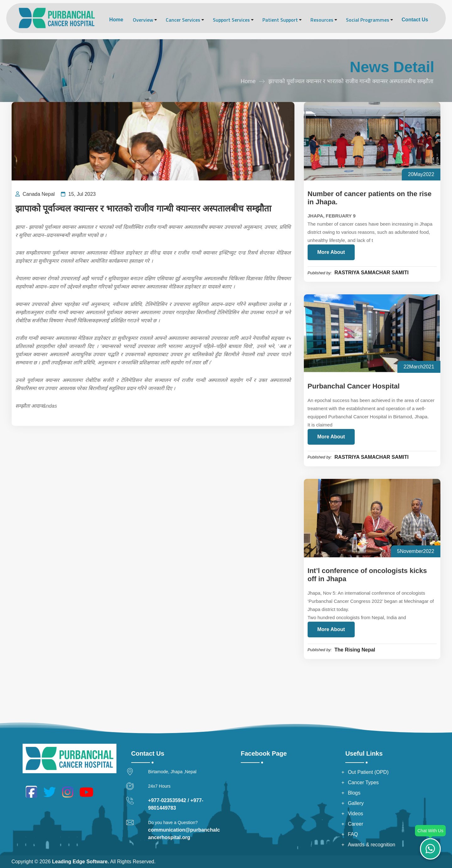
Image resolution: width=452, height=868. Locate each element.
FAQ (353, 834)
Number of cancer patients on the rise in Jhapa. (370, 198)
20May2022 (421, 174)
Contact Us (415, 20)
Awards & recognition (371, 845)
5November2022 (416, 551)
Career (355, 824)
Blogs (354, 793)
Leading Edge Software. (81, 862)
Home (116, 20)
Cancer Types (363, 782)
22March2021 (419, 367)
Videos (355, 814)
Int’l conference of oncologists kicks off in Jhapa (367, 575)
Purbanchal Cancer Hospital (354, 386)
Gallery (356, 803)
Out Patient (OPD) (368, 772)
